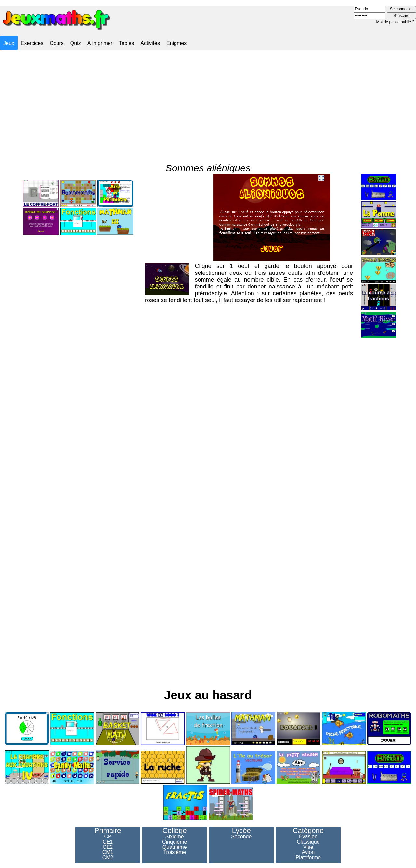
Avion (308, 852)
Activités (150, 43)
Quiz (76, 43)
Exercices (32, 43)
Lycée (241, 831)
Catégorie (308, 831)
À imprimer (100, 43)
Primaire (108, 831)
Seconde (241, 837)
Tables (126, 43)
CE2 (108, 847)
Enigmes (176, 43)
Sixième (175, 837)
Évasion (308, 837)
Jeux (9, 43)
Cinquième (175, 842)
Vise (308, 847)
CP (108, 837)
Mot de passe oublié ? (395, 22)
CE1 (108, 842)
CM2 (108, 858)
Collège (175, 831)
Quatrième (175, 847)
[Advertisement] (208, 102)
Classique (308, 842)
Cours (57, 43)
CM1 (108, 852)
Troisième (175, 852)
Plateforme (308, 858)
